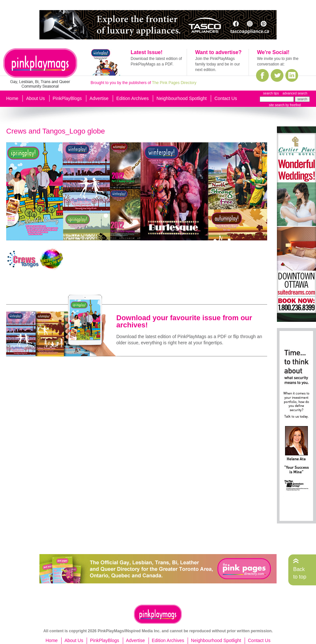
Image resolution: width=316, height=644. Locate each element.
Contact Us (226, 98)
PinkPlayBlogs (67, 98)
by (293, 105)
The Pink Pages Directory (174, 83)
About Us (36, 98)
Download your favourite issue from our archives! (184, 321)
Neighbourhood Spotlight (181, 98)
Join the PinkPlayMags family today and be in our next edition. (217, 64)
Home (12, 98)
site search (277, 105)
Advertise (99, 98)
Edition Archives (133, 98)
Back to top (300, 573)
